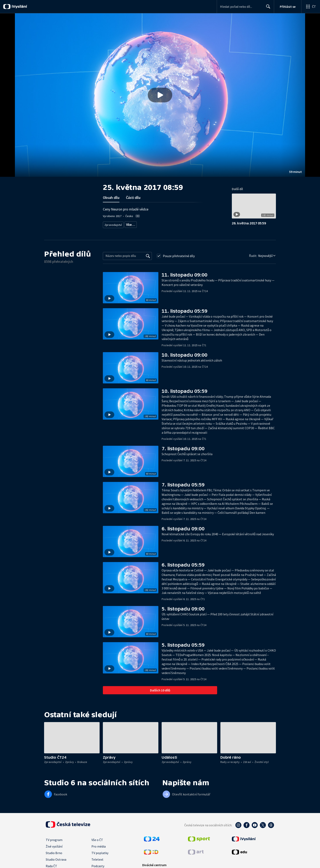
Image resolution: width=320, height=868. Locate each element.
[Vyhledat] (148, 256)
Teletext (97, 859)
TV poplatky (100, 853)
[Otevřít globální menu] (311, 7)
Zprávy (130, 224)
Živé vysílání (54, 846)
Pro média (99, 846)
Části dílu (133, 198)
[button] (160, 95)
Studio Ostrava (56, 859)
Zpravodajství (113, 224)
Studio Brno (54, 853)
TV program (54, 840)
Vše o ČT (97, 840)
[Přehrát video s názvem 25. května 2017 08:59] (160, 95)
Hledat (267, 8)
